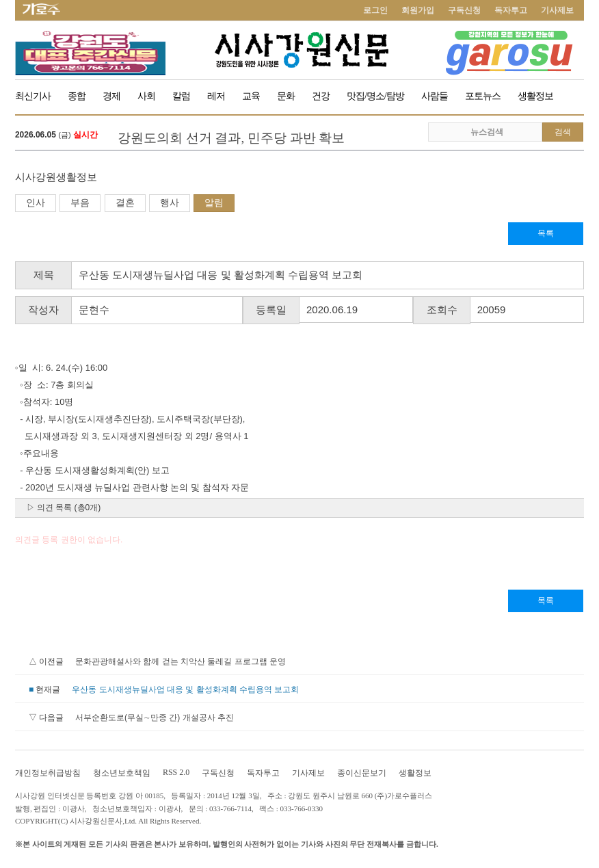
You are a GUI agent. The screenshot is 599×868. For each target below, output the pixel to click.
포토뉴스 (483, 96)
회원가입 (418, 10)
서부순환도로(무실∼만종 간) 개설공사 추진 (155, 718)
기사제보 (557, 10)
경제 (111, 96)
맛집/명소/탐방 (375, 96)
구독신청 (464, 10)
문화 (286, 96)
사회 (146, 96)
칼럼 (181, 96)
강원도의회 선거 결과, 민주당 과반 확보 (231, 138)
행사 (170, 202)
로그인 (375, 10)
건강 (321, 96)
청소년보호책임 (122, 773)
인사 (36, 202)
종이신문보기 (362, 773)
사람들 (435, 96)
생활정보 (535, 96)
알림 (214, 202)
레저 (216, 96)
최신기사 (33, 96)
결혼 (125, 202)
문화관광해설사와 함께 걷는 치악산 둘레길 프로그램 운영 (181, 661)
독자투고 (511, 10)
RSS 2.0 (176, 772)
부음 (80, 202)
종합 (77, 96)
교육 (251, 96)
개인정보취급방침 (48, 773)
